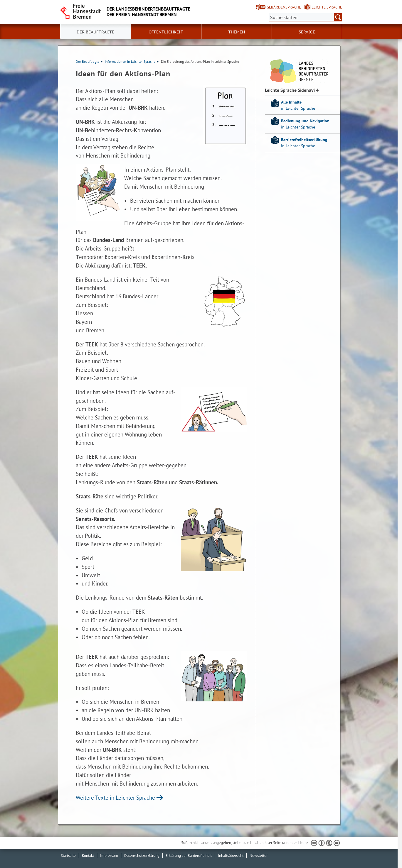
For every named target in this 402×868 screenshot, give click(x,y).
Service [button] (307, 32)
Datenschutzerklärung (142, 856)
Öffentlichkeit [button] (166, 32)
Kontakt (88, 856)
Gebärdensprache (284, 7)
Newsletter (259, 856)
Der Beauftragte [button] (95, 32)
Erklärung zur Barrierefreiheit (189, 856)
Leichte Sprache (327, 7)
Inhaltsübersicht (231, 856)
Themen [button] (237, 32)
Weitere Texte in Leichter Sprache (115, 797)
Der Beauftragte (89, 61)
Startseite (68, 856)
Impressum (109, 856)
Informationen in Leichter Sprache (132, 61)
